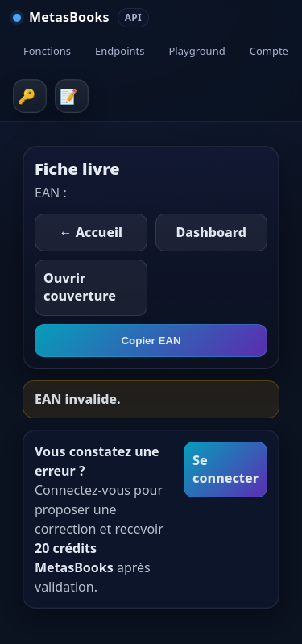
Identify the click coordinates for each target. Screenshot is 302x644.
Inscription (72, 96)
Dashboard (211, 232)
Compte (269, 51)
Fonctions (47, 51)
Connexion (30, 96)
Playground (197, 51)
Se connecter (225, 469)
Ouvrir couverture (80, 287)
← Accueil (91, 232)
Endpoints (120, 51)
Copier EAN (151, 341)
